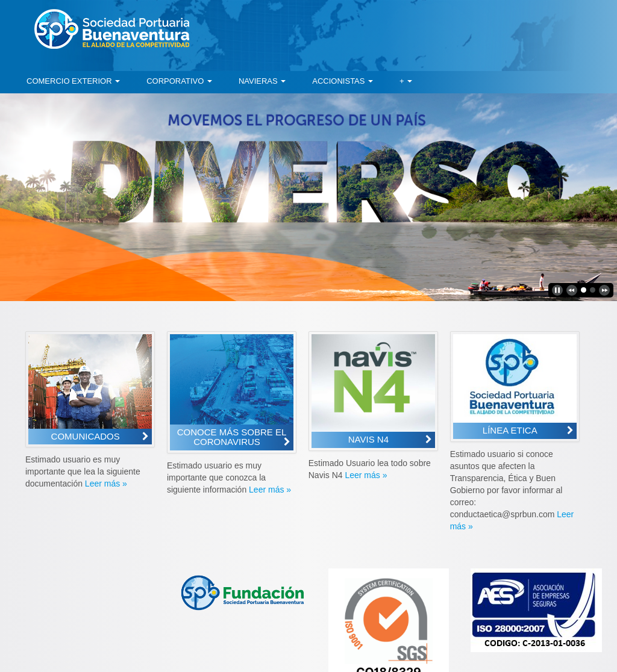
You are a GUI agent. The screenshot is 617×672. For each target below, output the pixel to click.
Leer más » (106, 484)
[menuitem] (73, 81)
